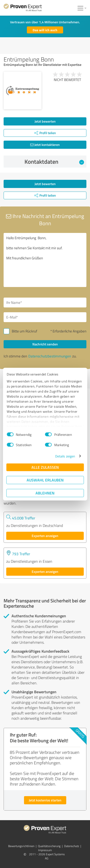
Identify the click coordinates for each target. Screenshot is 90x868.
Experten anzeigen (45, 536)
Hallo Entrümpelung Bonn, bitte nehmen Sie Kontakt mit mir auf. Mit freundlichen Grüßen (45, 260)
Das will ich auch (45, 30)
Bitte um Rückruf (24, 331)
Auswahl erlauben (45, 480)
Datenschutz (72, 846)
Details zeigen (65, 456)
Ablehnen (45, 493)
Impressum (45, 850)
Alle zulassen (45, 467)
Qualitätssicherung (49, 846)
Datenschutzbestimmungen (50, 356)
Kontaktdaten (54, 162)
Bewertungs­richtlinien (21, 846)
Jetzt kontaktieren (45, 145)
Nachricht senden (45, 344)
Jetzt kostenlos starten (45, 800)
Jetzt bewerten (45, 121)
